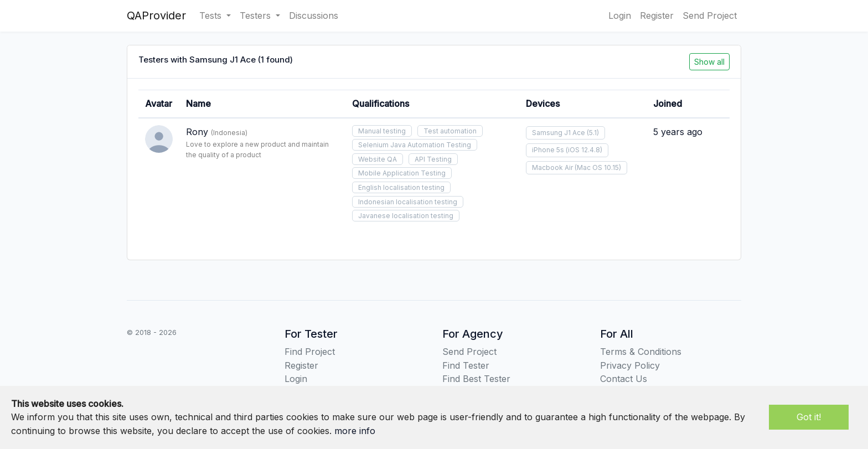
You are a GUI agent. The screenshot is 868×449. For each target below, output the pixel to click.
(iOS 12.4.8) (584, 150)
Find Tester (466, 365)
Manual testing (382, 131)
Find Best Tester (476, 379)
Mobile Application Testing (402, 173)
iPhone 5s (548, 150)
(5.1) (593, 133)
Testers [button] (257, 16)
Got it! (809, 417)
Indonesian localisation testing (408, 202)
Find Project (310, 352)
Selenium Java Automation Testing (415, 145)
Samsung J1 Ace (559, 133)
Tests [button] (212, 16)
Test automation (450, 131)
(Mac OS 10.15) (598, 167)
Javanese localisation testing (406, 216)
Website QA (378, 159)
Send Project (710, 16)
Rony (197, 132)
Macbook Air (552, 167)
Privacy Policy (630, 365)
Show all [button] (709, 62)
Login (620, 16)
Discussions (314, 16)
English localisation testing (401, 187)
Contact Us (624, 379)
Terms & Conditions (641, 352)
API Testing (433, 159)
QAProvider (156, 16)
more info (355, 431)
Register (657, 16)
